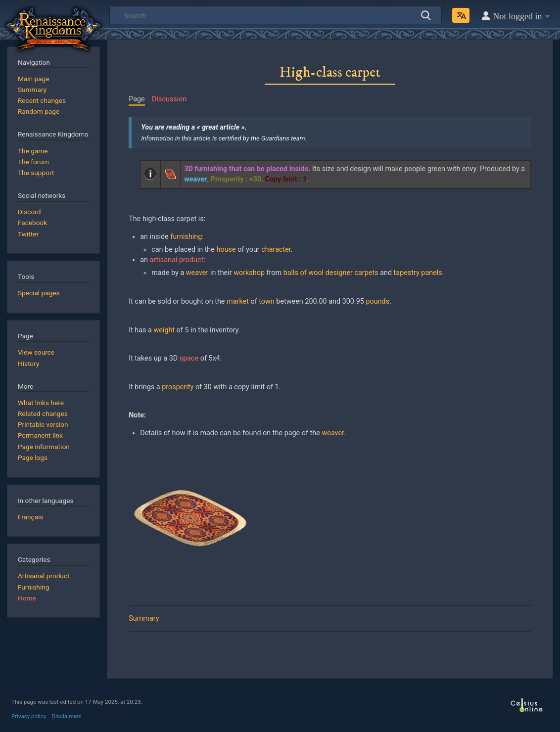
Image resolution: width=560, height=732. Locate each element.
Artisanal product (44, 576)
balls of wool (303, 273)
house (226, 250)
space (189, 358)
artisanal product (177, 260)
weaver (197, 273)
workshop (249, 273)
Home (27, 598)
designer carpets (352, 273)
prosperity (178, 387)
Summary (144, 618)
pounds (377, 301)
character (276, 250)
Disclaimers (67, 716)
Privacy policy (29, 716)
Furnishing (34, 587)
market (238, 301)
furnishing (186, 237)
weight (164, 330)
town (267, 301)
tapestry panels (418, 273)
